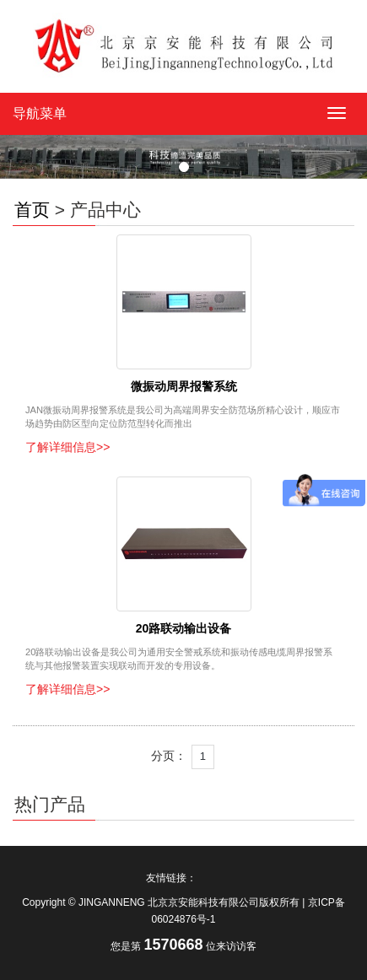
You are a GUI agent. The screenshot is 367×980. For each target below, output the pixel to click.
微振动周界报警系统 (184, 386)
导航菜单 (40, 113)
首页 (32, 210)
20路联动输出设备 (184, 628)
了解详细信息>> (67, 447)
